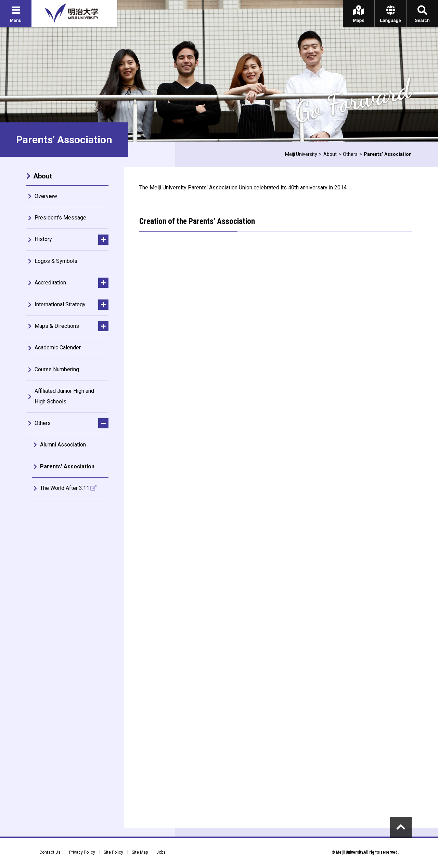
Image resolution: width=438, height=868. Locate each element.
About (330, 154)
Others (350, 154)
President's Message (60, 218)
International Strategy (60, 304)
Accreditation (50, 283)
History (43, 239)
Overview (46, 196)
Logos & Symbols (56, 261)
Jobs (161, 852)
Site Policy (113, 852)
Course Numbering (57, 369)
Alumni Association (63, 445)
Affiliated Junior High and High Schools (64, 396)
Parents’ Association (67, 466)
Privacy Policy (82, 852)
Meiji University (301, 154)
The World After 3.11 (65, 488)
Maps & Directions (57, 326)
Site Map (140, 852)
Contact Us (50, 852)
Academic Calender (58, 348)
